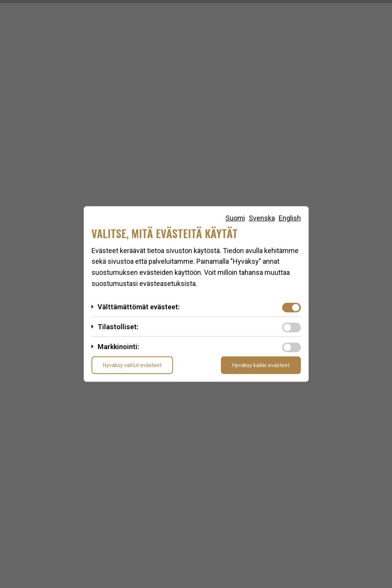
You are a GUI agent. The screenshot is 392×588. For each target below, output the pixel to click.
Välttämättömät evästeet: (139, 307)
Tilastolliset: (118, 327)
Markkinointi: (118, 347)
